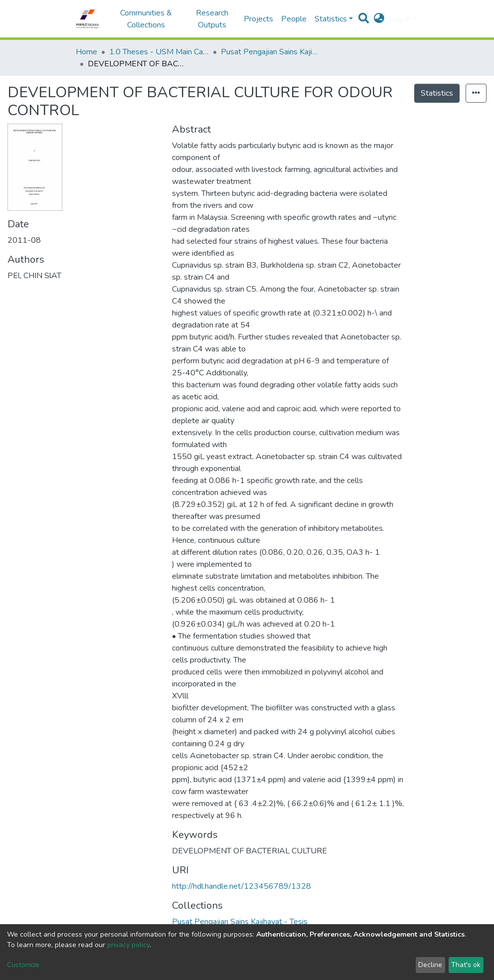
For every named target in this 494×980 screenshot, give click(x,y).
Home (86, 52)
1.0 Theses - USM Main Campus (159, 52)
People (294, 19)
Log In (400, 19)
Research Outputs (212, 19)
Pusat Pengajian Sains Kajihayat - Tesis (271, 52)
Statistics (437, 93)
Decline (430, 965)
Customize (23, 965)
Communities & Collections (146, 19)
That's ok (466, 965)
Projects (258, 19)
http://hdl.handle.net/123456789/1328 (242, 886)
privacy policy (128, 945)
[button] (379, 19)
